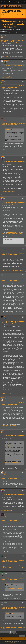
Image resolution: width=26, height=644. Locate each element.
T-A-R (5, 316)
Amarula (2, 156)
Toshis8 (2, 397)
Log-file (2, 628)
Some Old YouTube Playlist (6, 76)
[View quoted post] (12, 130)
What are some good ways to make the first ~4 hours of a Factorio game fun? (13, 24)
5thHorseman (6, 60)
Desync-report (13, 628)
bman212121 (3, 274)
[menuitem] (6, 15)
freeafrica (5, 118)
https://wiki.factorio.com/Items (15, 232)
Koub (2, 573)
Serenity (2, 81)
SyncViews (3, 197)
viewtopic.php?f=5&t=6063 (9, 191)
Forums (12, 2)
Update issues (4, 629)
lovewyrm (6, 514)
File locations (7, 628)
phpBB (9, 641)
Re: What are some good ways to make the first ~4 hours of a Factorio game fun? (13, 66)
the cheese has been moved (6, 511)
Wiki (17, 2)
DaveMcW (5, 555)
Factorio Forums (12, 11)
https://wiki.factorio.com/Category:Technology (13, 234)
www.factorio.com (6, 13)
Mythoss (2, 430)
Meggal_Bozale (6, 472)
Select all (9, 239)
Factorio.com (4, 2)
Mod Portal (22, 2)
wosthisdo (3, 248)
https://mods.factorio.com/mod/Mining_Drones (13, 270)
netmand (2, 489)
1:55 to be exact (7, 394)
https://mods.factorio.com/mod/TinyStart (12, 269)
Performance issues (21, 628)
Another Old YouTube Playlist (6, 77)
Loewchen (3, 602)
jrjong (2, 35)
